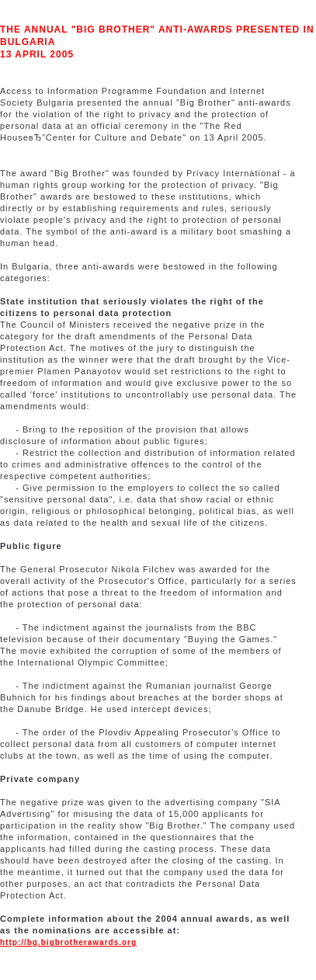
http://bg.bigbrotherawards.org (68, 942)
